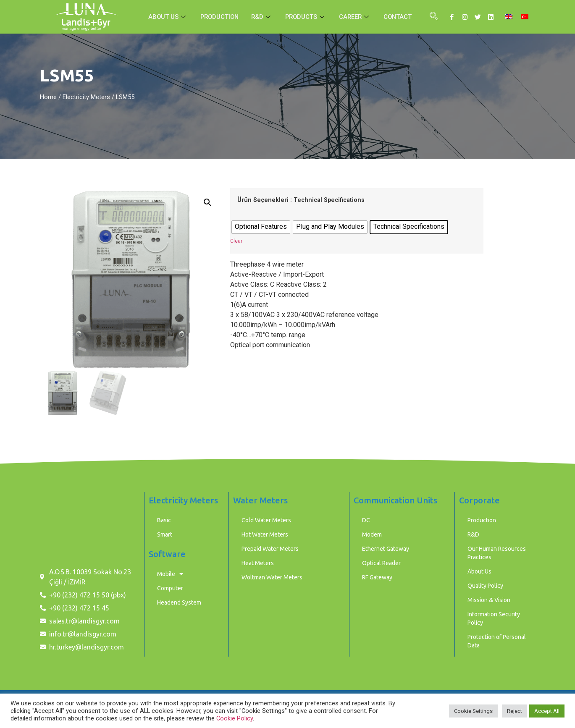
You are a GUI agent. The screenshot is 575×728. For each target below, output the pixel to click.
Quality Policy (485, 586)
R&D (262, 17)
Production (482, 520)
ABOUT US (165, 17)
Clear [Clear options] (236, 241)
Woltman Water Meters (272, 577)
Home (48, 97)
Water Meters (260, 500)
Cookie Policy (235, 718)
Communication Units (395, 500)
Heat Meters (258, 563)
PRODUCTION (218, 17)
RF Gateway (377, 577)
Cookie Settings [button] (473, 711)
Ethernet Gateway (386, 549)
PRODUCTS (306, 17)
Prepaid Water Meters (270, 549)
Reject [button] (515, 711)
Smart (165, 534)
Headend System (179, 602)
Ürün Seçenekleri (263, 200)
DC (366, 520)
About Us (479, 571)
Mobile (170, 574)
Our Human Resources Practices (497, 553)
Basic (164, 520)
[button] (207, 202)
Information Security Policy (494, 618)
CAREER (357, 17)
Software (167, 554)
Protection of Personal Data (497, 641)
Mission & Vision (489, 600)
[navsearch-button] (434, 17)
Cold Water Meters (266, 520)
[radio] (261, 227)
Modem (372, 534)
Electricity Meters (86, 97)
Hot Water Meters (265, 534)
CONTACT (400, 17)
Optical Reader (381, 563)
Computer (170, 588)
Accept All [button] (547, 711)
